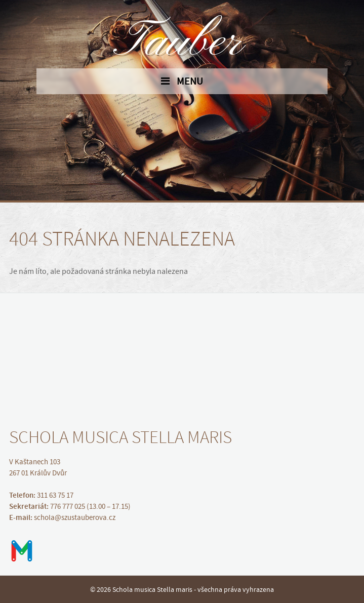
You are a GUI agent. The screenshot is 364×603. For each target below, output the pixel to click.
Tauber (182, 43)
